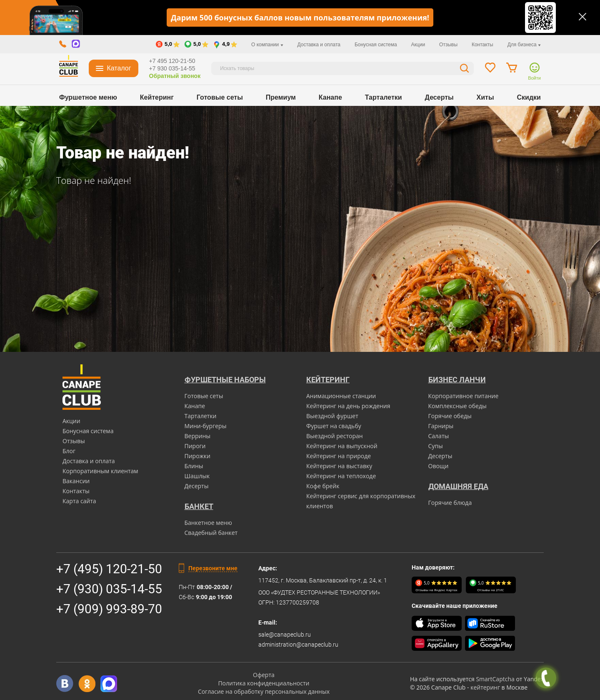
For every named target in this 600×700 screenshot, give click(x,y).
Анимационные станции (341, 396)
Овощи (439, 466)
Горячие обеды (450, 416)
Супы (436, 446)
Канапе (330, 97)
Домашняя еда (458, 486)
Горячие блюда (450, 503)
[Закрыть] (582, 17)
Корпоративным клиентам (100, 471)
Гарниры (441, 426)
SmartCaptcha (495, 679)
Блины (194, 466)
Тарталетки (384, 97)
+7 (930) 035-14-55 (109, 589)
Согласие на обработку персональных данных (264, 691)
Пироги (195, 446)
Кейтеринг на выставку (339, 466)
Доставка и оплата (319, 45)
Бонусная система (376, 45)
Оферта (264, 675)
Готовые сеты (220, 97)
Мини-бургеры (206, 426)
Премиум (281, 97)
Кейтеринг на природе (339, 456)
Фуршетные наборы (225, 380)
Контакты (482, 45)
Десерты (439, 97)
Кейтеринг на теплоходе (341, 476)
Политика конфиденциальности (264, 683)
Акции (418, 45)
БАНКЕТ (199, 506)
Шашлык (197, 476)
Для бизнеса (524, 45)
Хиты (485, 97)
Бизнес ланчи (457, 380)
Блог (69, 451)
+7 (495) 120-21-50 (109, 569)
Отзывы (448, 45)
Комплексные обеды (457, 406)
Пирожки (198, 456)
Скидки (529, 97)
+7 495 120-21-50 (172, 61)
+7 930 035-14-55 (172, 68)
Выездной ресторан (335, 436)
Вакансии (76, 481)
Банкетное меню (208, 523)
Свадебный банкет (211, 533)
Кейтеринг (157, 97)
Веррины (198, 436)
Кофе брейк (323, 486)
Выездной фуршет (332, 416)
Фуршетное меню (88, 97)
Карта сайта (79, 501)
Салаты (439, 436)
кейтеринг (485, 687)
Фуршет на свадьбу (334, 426)
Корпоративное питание (464, 396)
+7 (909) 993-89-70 (109, 609)
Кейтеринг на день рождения (348, 406)
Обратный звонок (175, 76)
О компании (267, 45)
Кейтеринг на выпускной (342, 446)
